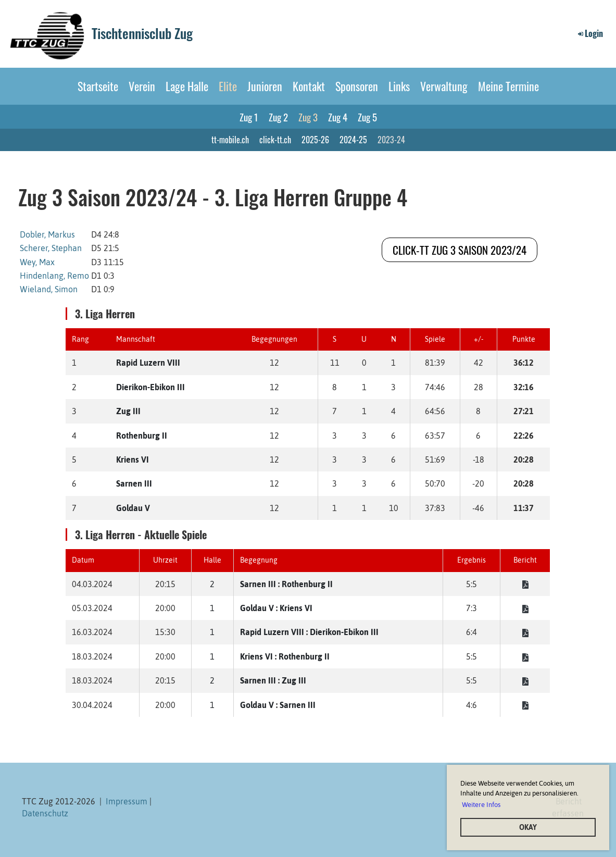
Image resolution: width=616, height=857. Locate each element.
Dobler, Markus (47, 234)
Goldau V (133, 508)
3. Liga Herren (105, 314)
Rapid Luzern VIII (148, 363)
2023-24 (391, 140)
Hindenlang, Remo (54, 276)
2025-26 (315, 140)
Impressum (127, 801)
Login (590, 33)
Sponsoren (357, 86)
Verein (142, 86)
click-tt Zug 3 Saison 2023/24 (460, 250)
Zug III (128, 411)
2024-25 (353, 140)
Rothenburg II (142, 436)
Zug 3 (308, 117)
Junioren (265, 86)
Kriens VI (133, 459)
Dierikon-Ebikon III (150, 387)
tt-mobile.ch (230, 140)
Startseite (98, 86)
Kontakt (309, 86)
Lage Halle (187, 86)
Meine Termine (508, 86)
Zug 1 (249, 117)
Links (399, 86)
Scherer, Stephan (51, 248)
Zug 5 (367, 117)
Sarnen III (134, 483)
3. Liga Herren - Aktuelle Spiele (141, 535)
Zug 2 (278, 117)
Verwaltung (444, 86)
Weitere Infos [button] (481, 805)
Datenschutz (45, 813)
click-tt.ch (275, 140)
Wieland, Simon (49, 289)
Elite (228, 86)
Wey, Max (37, 262)
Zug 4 (338, 117)
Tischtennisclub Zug (142, 33)
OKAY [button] (528, 827)
